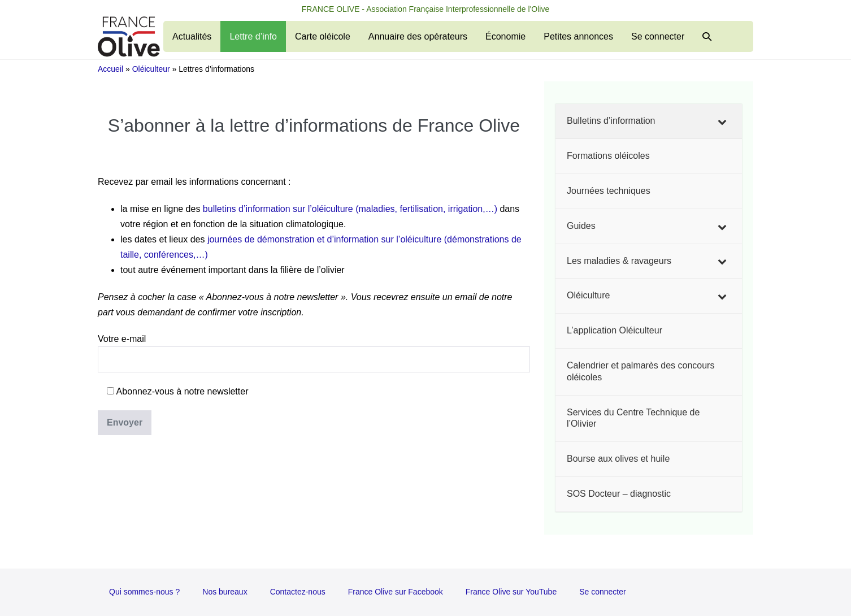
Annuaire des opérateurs (418, 36)
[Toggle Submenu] (722, 121)
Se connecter (658, 36)
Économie (505, 36)
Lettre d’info (253, 36)
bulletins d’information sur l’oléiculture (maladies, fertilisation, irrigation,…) (350, 209)
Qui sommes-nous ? (144, 592)
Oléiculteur (151, 69)
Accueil (110, 69)
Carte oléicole (323, 36)
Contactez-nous (298, 592)
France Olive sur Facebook (396, 592)
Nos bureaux (225, 592)
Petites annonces (578, 36)
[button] (707, 36)
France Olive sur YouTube (511, 592)
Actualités (192, 36)
